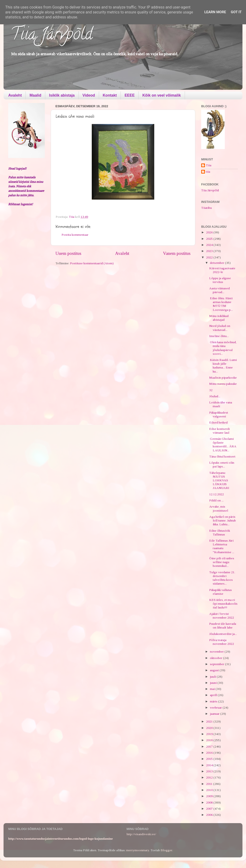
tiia (208, 172)
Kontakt (110, 95)
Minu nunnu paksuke (223, 384)
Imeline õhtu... (219, 336)
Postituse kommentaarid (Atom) (92, 263)
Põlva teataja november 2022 (222, 642)
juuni (214, 683)
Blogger (166, 850)
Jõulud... (215, 396)
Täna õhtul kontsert (222, 456)
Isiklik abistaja (62, 95)
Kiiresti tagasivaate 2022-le (222, 270)
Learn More (215, 12)
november (217, 652)
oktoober (217, 658)
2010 (210, 790)
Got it (236, 12)
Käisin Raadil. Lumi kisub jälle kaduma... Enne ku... (223, 366)
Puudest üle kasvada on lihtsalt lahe (223, 626)
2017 (210, 746)
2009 (210, 796)
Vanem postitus (177, 253)
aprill (214, 695)
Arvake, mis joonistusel (219, 508)
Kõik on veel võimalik (162, 95)
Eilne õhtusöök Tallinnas (220, 532)
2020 (210, 728)
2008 (210, 802)
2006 (210, 815)
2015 (210, 759)
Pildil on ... (216, 500)
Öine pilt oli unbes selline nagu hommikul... (222, 562)
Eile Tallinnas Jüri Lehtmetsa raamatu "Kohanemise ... (222, 546)
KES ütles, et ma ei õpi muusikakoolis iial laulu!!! (223, 604)
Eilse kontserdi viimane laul (219, 431)
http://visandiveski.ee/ (141, 834)
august (215, 670)
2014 (210, 765)
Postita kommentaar (75, 235)
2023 (210, 251)
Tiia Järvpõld (52, 36)
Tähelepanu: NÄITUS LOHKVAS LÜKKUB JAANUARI (219, 480)
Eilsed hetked (218, 422)
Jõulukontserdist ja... (223, 634)
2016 (210, 753)
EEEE (130, 95)
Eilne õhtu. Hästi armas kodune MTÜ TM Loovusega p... (221, 304)
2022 (210, 257)
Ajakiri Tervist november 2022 (222, 616)
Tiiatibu (206, 208)
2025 (210, 239)
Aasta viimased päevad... (219, 290)
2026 (210, 232)
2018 (210, 740)
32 (211, 390)
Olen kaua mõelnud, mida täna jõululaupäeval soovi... (223, 348)
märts (214, 701)
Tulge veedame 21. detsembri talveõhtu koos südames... (222, 578)
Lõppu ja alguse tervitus (220, 280)
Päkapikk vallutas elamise (221, 592)
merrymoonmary (138, 850)
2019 (210, 734)
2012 (210, 777)
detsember (217, 263)
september (217, 664)
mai (213, 689)
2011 (210, 784)
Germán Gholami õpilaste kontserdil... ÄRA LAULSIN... (223, 445)
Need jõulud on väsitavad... (220, 328)
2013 (210, 771)
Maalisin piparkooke (223, 378)
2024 (210, 245)
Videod (89, 95)
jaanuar (215, 714)
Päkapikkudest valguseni (219, 414)
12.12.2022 (217, 494)
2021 (210, 721)
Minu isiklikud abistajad (219, 318)
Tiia (209, 165)
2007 (210, 809)
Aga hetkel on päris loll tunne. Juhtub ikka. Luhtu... (223, 520)
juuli (213, 677)
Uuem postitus (68, 253)
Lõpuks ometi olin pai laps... (222, 464)
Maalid (35, 95)
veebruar (216, 708)
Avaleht (15, 95)
